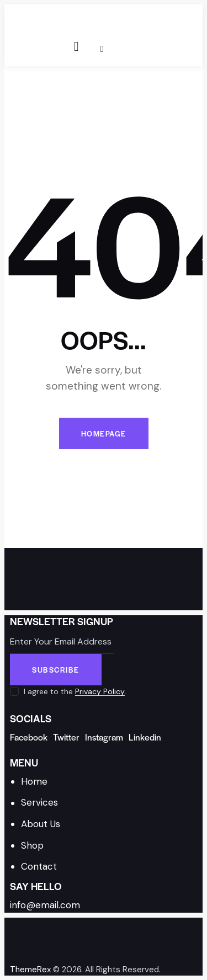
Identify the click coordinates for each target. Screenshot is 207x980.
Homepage (104, 433)
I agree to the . (75, 691)
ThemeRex (30, 970)
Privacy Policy (100, 692)
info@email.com (45, 905)
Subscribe (56, 670)
